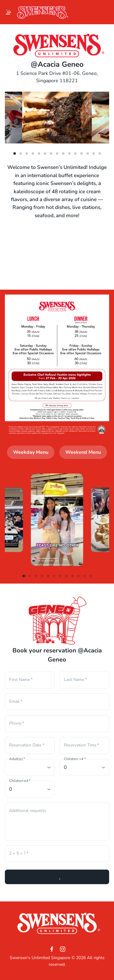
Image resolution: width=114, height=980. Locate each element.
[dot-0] (15, 153)
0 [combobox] (65, 767)
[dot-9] (69, 153)
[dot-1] (21, 153)
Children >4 (75, 759)
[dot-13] (94, 153)
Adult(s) (17, 759)
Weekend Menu (83, 452)
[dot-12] (88, 153)
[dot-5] (45, 153)
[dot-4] (39, 153)
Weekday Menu (31, 452)
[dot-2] (27, 153)
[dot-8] (63, 153)
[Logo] (43, 12)
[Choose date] (28, 746)
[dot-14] (100, 153)
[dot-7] (57, 153)
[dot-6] (51, 153)
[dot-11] (81, 153)
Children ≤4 (20, 781)
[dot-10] (75, 153)
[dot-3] (33, 153)
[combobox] (30, 767)
